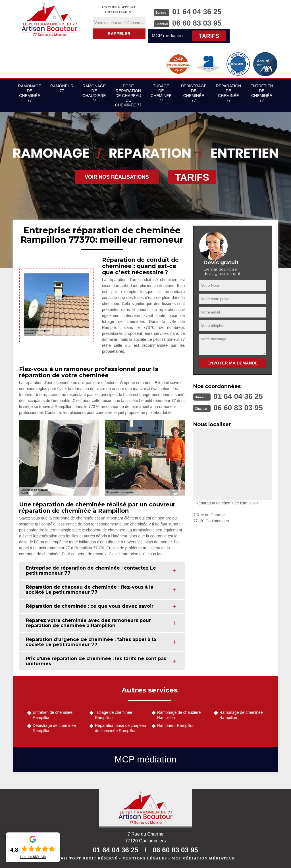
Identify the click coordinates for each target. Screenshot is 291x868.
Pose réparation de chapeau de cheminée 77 (128, 95)
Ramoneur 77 (62, 88)
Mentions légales (145, 858)
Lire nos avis (33, 857)
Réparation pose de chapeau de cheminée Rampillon (120, 728)
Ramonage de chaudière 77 (94, 93)
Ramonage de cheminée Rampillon (241, 715)
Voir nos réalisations (117, 177)
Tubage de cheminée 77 (161, 93)
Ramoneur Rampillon (176, 725)
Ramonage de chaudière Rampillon (179, 715)
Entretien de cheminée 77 (262, 93)
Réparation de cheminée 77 (229, 93)
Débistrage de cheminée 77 (194, 93)
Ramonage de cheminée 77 (30, 93)
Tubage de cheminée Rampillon (114, 715)
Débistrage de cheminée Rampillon (54, 728)
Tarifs (209, 36)
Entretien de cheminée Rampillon (53, 715)
